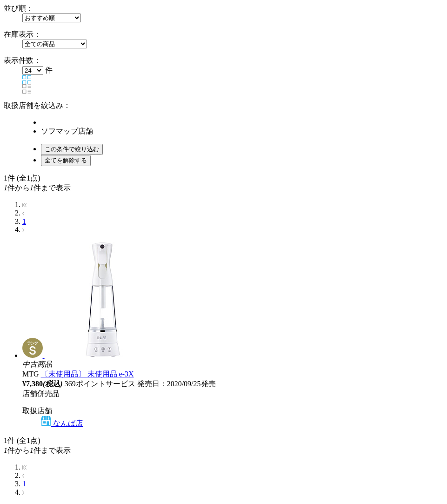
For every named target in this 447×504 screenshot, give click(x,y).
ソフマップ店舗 (67, 131)
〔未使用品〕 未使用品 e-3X (87, 374)
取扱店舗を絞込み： (37, 105)
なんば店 (62, 423)
